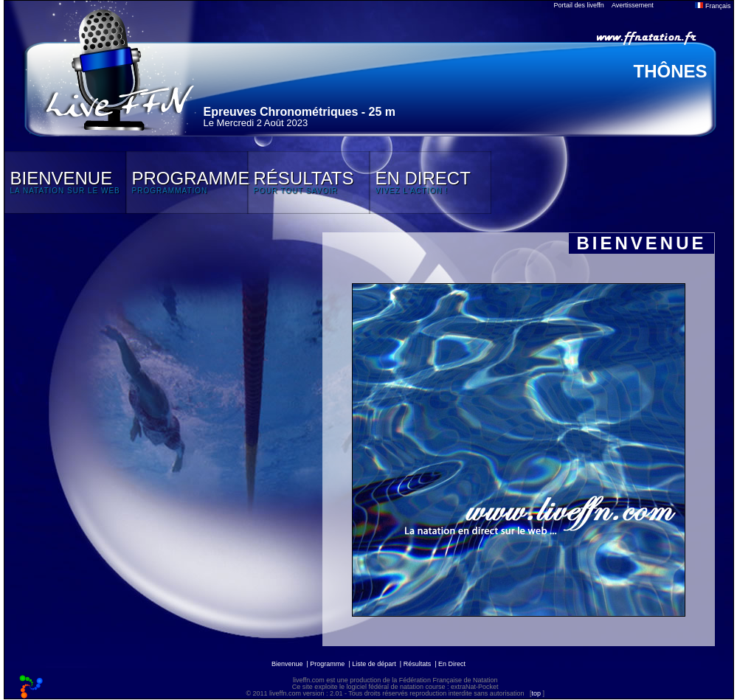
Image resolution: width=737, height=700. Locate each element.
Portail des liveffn (579, 5)
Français (713, 6)
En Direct (452, 664)
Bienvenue (287, 664)
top (536, 693)
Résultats (418, 664)
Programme (327, 664)
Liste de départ (374, 664)
